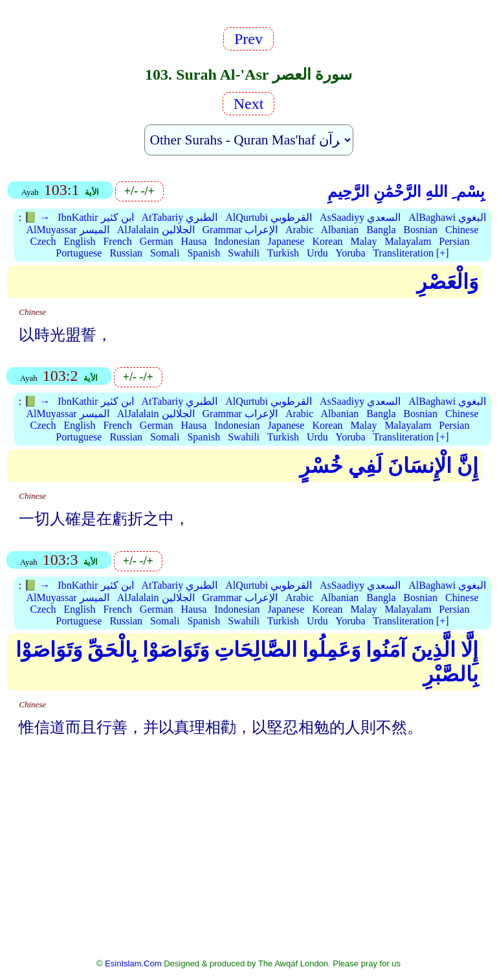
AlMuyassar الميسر (67, 230)
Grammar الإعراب (240, 230)
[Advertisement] (249, 856)
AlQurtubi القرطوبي (269, 217)
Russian (126, 253)
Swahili (244, 253)
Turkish (283, 253)
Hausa (193, 241)
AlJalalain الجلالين (156, 230)
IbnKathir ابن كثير (95, 217)
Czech (43, 241)
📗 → (37, 217)
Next (249, 104)
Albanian (340, 230)
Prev (248, 39)
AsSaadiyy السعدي (360, 217)
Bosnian (421, 230)
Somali (165, 253)
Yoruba (350, 253)
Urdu (317, 253)
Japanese (286, 241)
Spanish (204, 253)
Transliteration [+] (411, 253)
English (80, 241)
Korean (327, 241)
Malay (364, 241)
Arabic (300, 230)
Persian (454, 241)
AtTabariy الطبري (180, 217)
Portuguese (79, 253)
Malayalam (408, 241)
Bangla (381, 230)
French (117, 241)
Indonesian (237, 241)
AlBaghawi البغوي (447, 217)
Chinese (462, 230)
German (157, 241)
